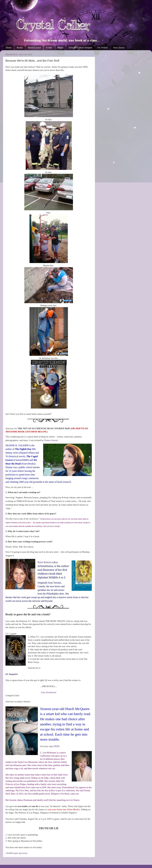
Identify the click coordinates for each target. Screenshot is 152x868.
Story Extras (119, 48)
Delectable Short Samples (80, 48)
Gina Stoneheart (48, 692)
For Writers (103, 48)
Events (49, 48)
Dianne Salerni (51, 440)
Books (20, 48)
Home (9, 48)
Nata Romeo (45, 562)
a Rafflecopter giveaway (16, 853)
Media (60, 48)
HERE (56, 746)
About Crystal (34, 48)
